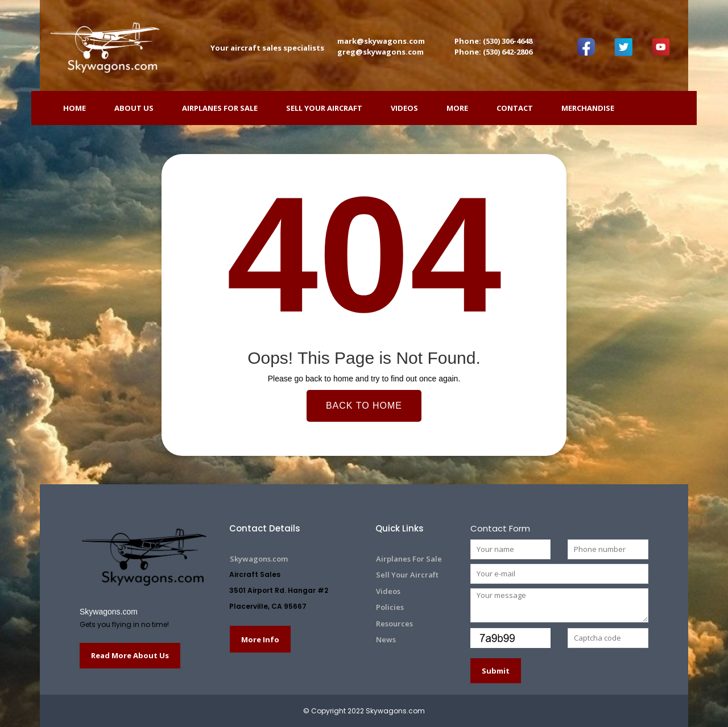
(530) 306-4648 (508, 41)
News (386, 639)
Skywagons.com (109, 612)
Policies (390, 607)
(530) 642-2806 (508, 52)
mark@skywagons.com (381, 41)
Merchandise (588, 108)
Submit (496, 671)
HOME (75, 108)
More (457, 108)
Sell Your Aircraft (324, 108)
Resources (394, 624)
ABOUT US (134, 108)
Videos (404, 108)
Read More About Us (130, 655)
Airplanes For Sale (220, 108)
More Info (260, 639)
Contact (515, 108)
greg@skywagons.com (380, 52)
